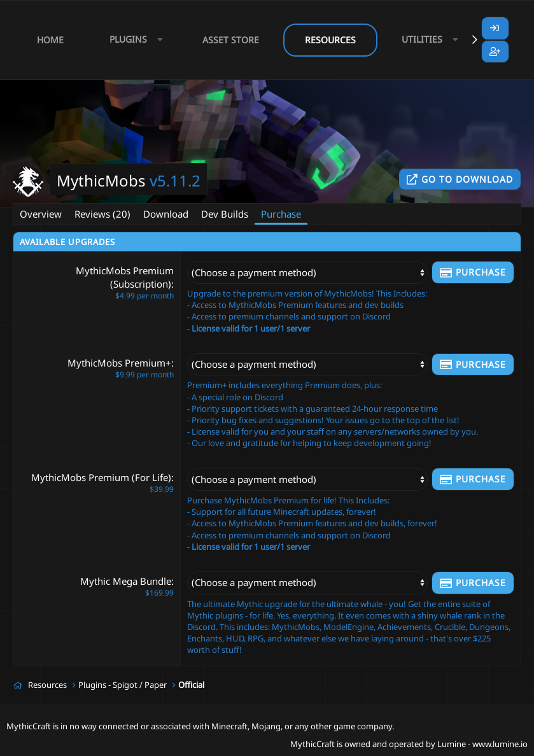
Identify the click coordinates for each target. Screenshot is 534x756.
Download (166, 214)
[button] (133, 40)
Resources (330, 40)
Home (50, 40)
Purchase (281, 214)
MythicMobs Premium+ (119, 363)
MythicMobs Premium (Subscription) (125, 277)
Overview (41, 214)
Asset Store (231, 40)
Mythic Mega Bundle (126, 581)
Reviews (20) (102, 214)
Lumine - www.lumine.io (482, 744)
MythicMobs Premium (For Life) (101, 477)
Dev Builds (225, 214)
